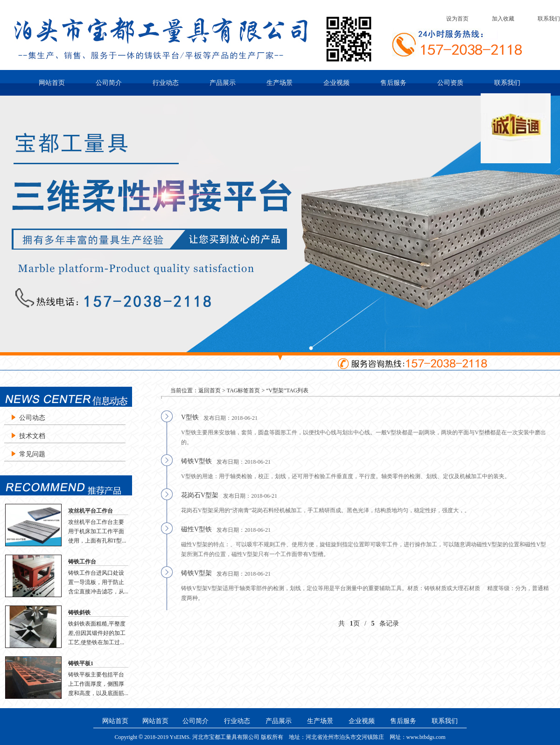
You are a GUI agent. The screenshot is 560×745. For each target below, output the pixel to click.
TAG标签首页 (244, 390)
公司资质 (450, 83)
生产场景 (280, 83)
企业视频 (336, 83)
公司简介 (109, 83)
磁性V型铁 (196, 529)
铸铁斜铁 (79, 613)
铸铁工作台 (82, 562)
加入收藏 (503, 19)
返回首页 (210, 390)
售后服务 (393, 83)
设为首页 (457, 19)
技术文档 (32, 436)
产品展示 (223, 83)
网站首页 (52, 83)
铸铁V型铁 (196, 461)
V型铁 (190, 417)
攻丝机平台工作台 (91, 511)
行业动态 (166, 83)
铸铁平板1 (81, 663)
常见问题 (32, 454)
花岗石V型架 (200, 495)
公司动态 (32, 418)
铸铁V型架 (196, 573)
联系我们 (549, 19)
